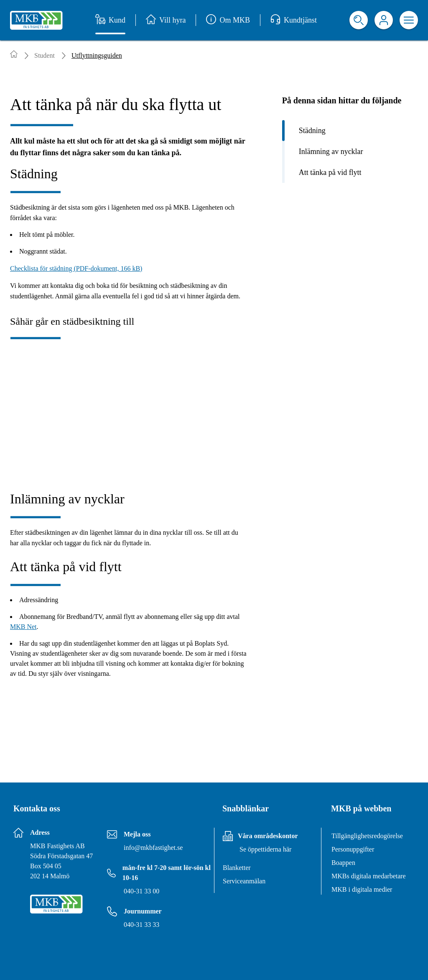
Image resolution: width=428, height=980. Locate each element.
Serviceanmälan (244, 881)
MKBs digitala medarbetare (369, 876)
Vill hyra (166, 20)
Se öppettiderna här (265, 849)
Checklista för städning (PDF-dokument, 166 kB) (76, 268)
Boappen (343, 863)
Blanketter (237, 868)
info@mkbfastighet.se (153, 848)
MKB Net (23, 627)
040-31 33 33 (141, 925)
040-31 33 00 (141, 891)
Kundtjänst (294, 20)
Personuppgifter (353, 849)
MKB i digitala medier (362, 889)
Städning (312, 131)
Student (45, 55)
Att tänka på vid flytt (330, 172)
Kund (110, 20)
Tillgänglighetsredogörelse (367, 836)
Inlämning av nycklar (331, 151)
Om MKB (228, 20)
